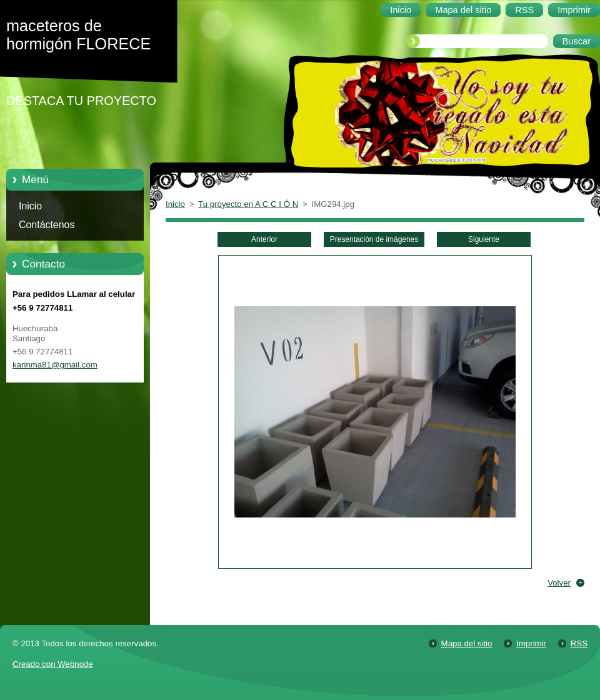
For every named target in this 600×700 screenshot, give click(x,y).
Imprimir (531, 643)
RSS (579, 643)
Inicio (30, 206)
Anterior (264, 239)
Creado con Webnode (53, 664)
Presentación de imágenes (374, 239)
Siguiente (484, 239)
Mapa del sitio (467, 643)
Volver (559, 583)
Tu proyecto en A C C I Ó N (248, 204)
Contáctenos (47, 225)
